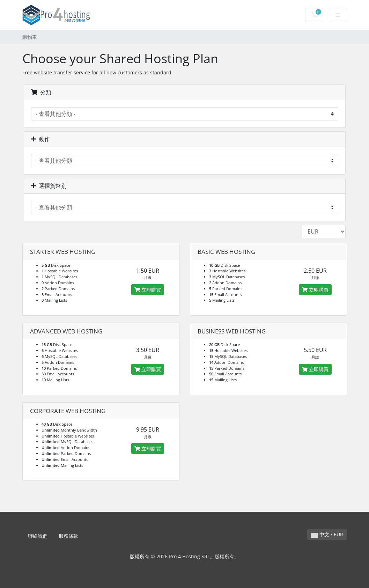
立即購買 (148, 290)
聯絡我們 (38, 536)
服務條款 (68, 536)
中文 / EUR (327, 534)
